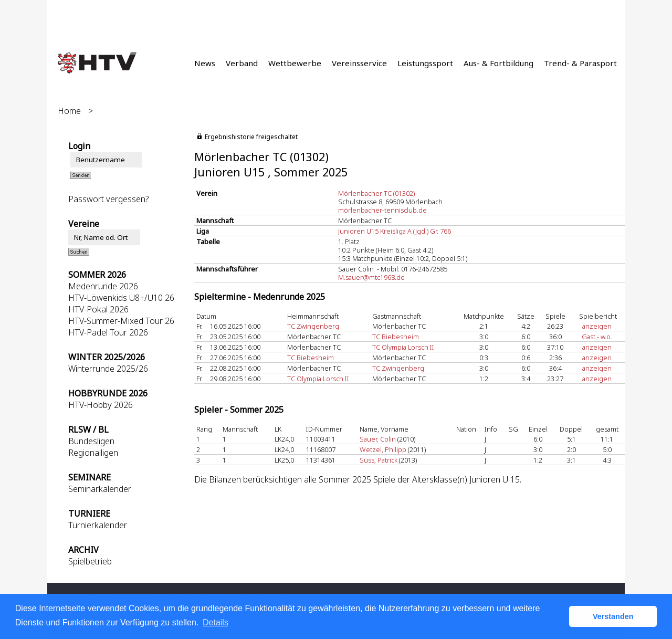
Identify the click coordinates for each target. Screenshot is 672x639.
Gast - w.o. (597, 337)
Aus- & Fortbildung (498, 63)
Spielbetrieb (90, 561)
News (205, 63)
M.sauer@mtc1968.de (371, 277)
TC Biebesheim (396, 337)
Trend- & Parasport (580, 63)
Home (69, 111)
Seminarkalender (100, 489)
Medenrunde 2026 (103, 286)
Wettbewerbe (295, 63)
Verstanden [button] (613, 616)
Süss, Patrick (379, 460)
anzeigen (597, 326)
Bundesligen (91, 441)
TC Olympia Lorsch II (403, 347)
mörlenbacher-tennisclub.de (382, 210)
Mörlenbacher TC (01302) (376, 193)
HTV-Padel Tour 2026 (108, 332)
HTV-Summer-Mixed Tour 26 (121, 321)
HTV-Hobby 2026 (101, 405)
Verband (242, 63)
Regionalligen (93, 453)
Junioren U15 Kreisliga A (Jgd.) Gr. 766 (395, 231)
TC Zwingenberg (313, 326)
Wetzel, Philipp (383, 449)
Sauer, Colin (378, 439)
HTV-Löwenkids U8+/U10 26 (121, 298)
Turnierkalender (98, 525)
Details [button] (216, 622)
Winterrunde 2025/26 (108, 369)
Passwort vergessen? (108, 199)
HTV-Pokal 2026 (98, 309)
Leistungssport (425, 63)
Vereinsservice (359, 63)
